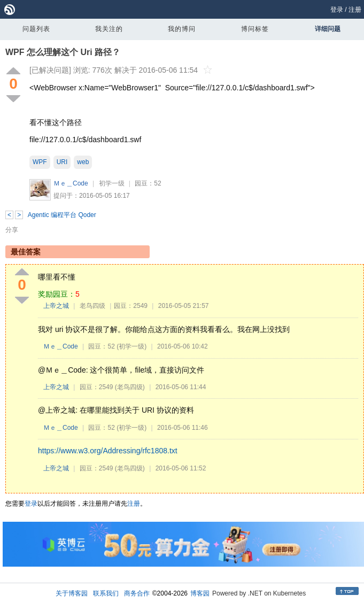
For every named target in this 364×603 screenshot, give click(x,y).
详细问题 (328, 29)
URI (62, 162)
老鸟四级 (92, 306)
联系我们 (106, 593)
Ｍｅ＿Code (71, 183)
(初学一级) (131, 346)
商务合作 (137, 593)
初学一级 (112, 183)
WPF (40, 162)
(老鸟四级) (130, 387)
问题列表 (36, 29)
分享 (12, 230)
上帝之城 (56, 306)
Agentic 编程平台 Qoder (62, 215)
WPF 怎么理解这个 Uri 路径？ (63, 52)
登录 (337, 10)
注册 (355, 10)
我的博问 (182, 29)
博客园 (200, 593)
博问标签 (255, 29)
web (83, 162)
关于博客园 (72, 593)
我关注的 (109, 29)
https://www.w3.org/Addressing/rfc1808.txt (108, 451)
